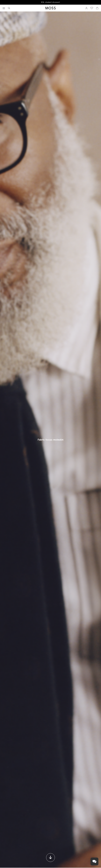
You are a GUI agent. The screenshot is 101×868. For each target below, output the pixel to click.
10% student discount (51, 2)
